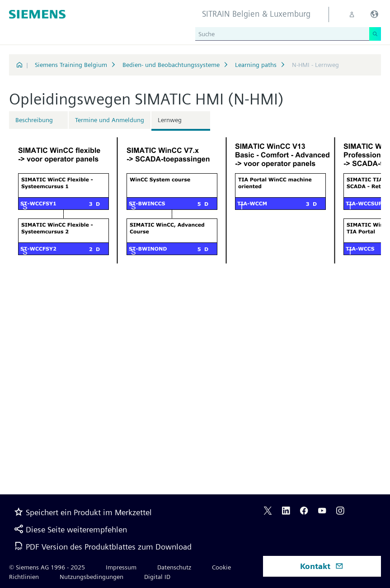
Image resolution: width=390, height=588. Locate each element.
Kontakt (322, 566)
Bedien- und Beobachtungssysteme (171, 65)
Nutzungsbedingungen (92, 577)
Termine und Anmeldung (110, 120)
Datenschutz (174, 567)
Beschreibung (34, 120)
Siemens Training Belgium (71, 65)
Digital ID (157, 577)
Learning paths (256, 65)
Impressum (121, 567)
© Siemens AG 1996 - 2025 (47, 567)
